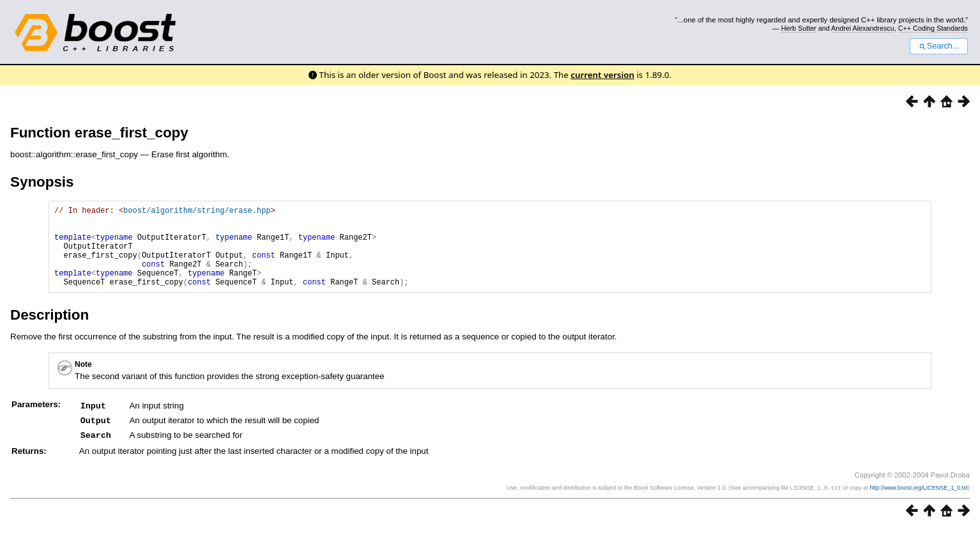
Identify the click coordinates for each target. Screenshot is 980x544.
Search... (939, 46)
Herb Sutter (799, 28)
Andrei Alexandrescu (863, 28)
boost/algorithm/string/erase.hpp (197, 212)
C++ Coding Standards (933, 28)
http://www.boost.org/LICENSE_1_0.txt (919, 503)
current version (602, 75)
